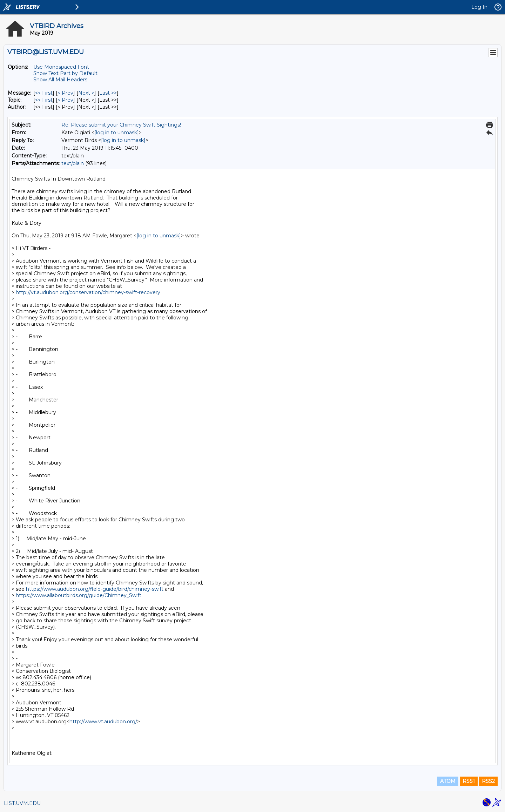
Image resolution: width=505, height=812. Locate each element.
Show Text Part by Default (65, 73)
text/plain (73, 163)
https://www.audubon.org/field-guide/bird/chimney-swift (95, 589)
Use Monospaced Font (61, 67)
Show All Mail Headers (60, 80)
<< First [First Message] (44, 93)
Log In (479, 7)
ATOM (448, 781)
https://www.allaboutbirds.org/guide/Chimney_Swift (79, 595)
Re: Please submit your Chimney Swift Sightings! (121, 125)
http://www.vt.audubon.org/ (103, 722)
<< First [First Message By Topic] (44, 100)
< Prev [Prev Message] (65, 93)
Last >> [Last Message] (108, 93)
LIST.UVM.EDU (22, 803)
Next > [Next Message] (86, 93)
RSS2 (488, 781)
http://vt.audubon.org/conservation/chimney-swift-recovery (88, 292)
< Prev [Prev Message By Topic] (65, 100)
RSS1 (469, 781)
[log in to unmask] (117, 133)
